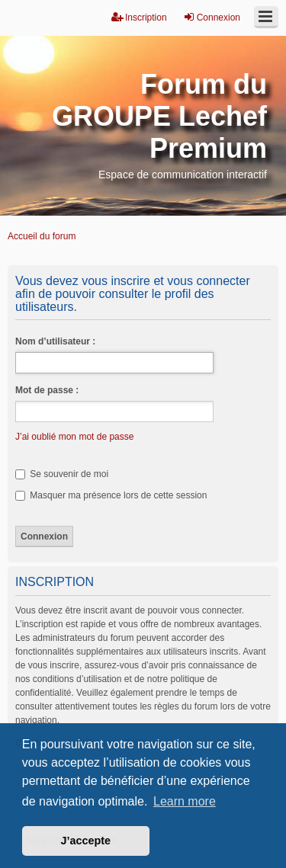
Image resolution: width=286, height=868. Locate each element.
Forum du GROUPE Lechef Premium (159, 116)
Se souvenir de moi (62, 474)
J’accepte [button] (86, 841)
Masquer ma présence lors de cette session (111, 495)
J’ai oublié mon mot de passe (74, 437)
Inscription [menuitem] (139, 17)
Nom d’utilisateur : (55, 341)
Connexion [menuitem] (212, 17)
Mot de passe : (47, 390)
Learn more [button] (185, 801)
